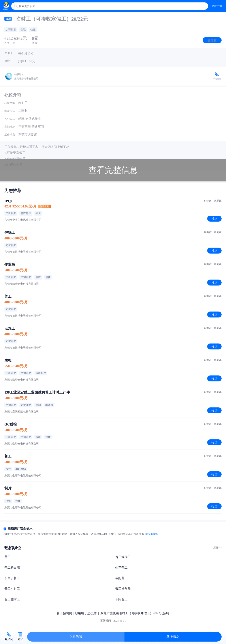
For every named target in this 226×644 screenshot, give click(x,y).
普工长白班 (12, 568)
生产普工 (121, 568)
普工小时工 (12, 589)
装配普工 (121, 578)
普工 (8, 557)
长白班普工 (12, 578)
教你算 (212, 40)
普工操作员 (123, 589)
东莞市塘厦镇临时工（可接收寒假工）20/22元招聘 (135, 613)
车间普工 (121, 599)
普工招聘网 (64, 613)
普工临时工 (12, 599)
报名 (215, 219)
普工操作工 (123, 557)
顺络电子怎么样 (86, 613)
